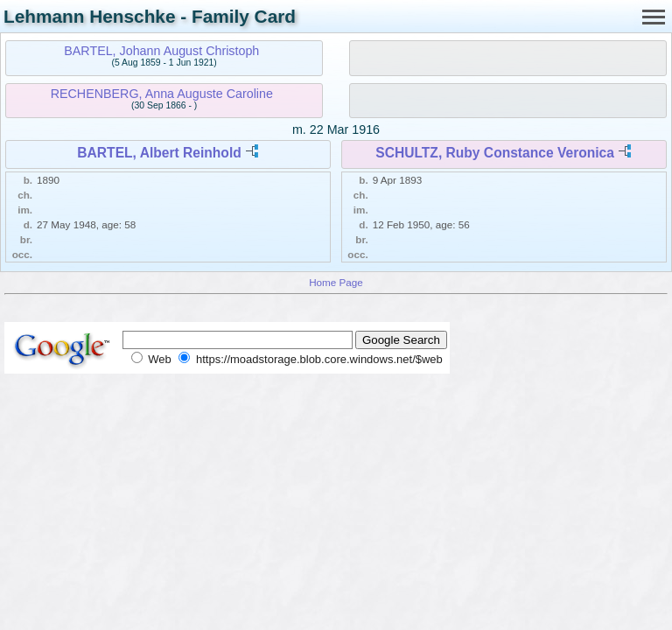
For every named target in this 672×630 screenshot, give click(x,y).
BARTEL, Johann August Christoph (161, 51)
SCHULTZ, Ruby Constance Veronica (495, 153)
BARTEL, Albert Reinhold (159, 153)
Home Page (336, 282)
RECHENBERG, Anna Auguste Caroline (162, 94)
